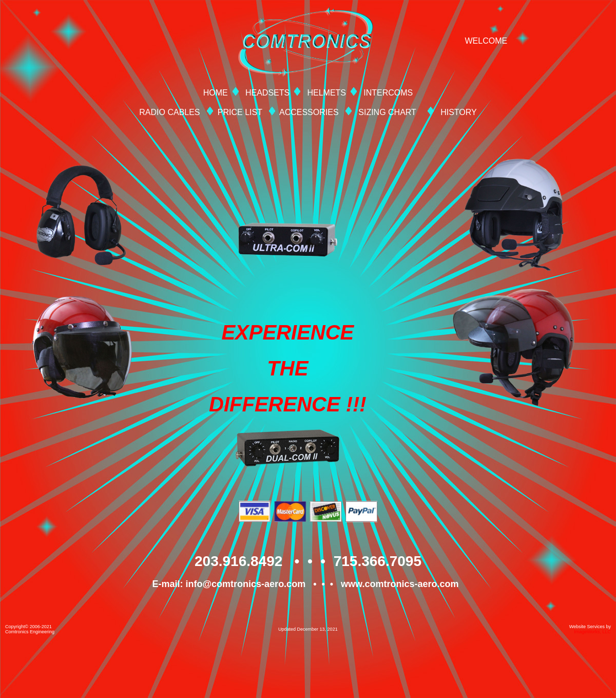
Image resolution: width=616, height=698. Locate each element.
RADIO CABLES (169, 112)
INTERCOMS (388, 93)
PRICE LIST (240, 112)
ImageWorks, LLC (592, 632)
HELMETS (326, 93)
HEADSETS (267, 93)
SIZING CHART (387, 112)
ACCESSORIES (309, 112)
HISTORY (459, 112)
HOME (216, 93)
